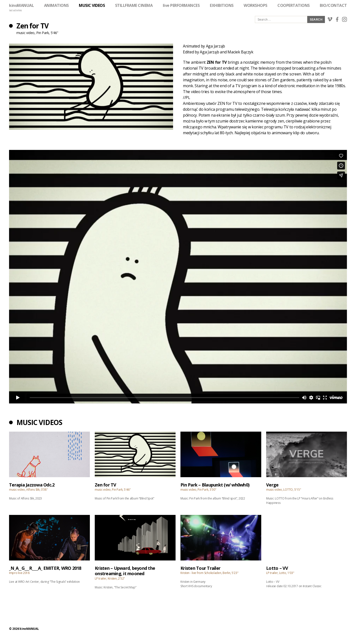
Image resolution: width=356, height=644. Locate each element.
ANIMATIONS (56, 5)
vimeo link (330, 19)
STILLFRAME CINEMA (134, 5)
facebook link (337, 19)
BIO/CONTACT (333, 5)
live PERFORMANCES (181, 5)
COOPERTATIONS (294, 5)
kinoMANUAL (21, 5)
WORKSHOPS (255, 5)
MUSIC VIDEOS (92, 5)
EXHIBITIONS (222, 5)
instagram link (344, 19)
